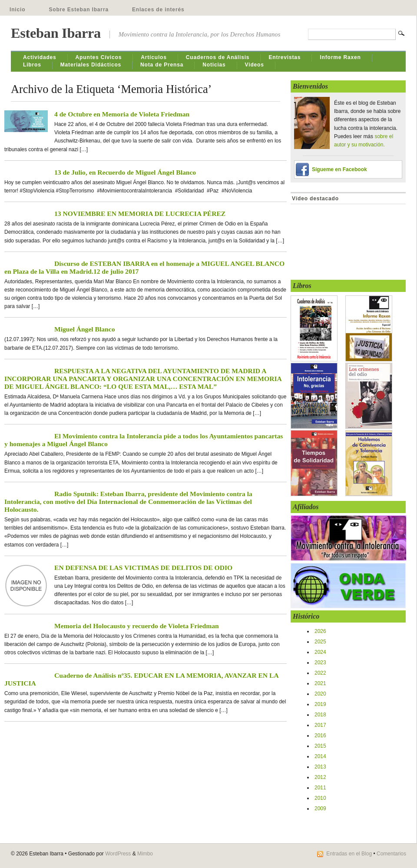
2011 (320, 788)
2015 (320, 746)
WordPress (118, 854)
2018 (320, 715)
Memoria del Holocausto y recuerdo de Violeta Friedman (137, 626)
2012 (320, 777)
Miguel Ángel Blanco (84, 329)
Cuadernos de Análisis (218, 57)
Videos (255, 65)
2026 (320, 631)
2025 (320, 642)
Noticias (214, 65)
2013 (320, 767)
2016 (320, 735)
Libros (32, 65)
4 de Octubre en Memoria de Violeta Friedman (122, 114)
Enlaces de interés (158, 10)
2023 (320, 663)
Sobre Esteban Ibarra (79, 10)
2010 (320, 798)
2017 (320, 725)
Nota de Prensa (162, 65)
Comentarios (391, 854)
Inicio (17, 10)
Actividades (40, 57)
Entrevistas (285, 57)
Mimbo (145, 854)
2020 (320, 694)
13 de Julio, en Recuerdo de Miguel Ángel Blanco (125, 172)
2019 (320, 704)
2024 (320, 652)
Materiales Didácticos (91, 65)
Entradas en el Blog (349, 854)
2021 (320, 683)
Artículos (154, 57)
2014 (320, 756)
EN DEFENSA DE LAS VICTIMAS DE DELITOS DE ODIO (143, 568)
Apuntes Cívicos (99, 57)
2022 (320, 673)
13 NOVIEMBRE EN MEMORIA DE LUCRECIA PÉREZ (140, 214)
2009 (320, 808)
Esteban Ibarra (56, 33)
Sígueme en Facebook (339, 169)
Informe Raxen (340, 57)
